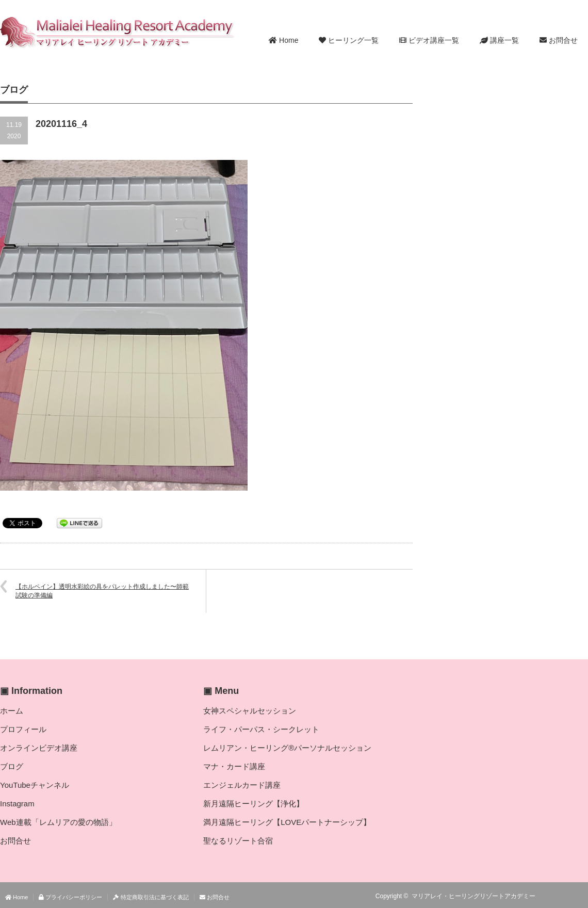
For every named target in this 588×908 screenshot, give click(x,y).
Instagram (17, 804)
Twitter (567, 896)
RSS (552, 896)
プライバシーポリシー (70, 897)
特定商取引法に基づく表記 (151, 897)
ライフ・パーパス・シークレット (261, 729)
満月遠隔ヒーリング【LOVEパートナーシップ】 (287, 822)
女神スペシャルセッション (250, 711)
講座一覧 (499, 40)
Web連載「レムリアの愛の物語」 (58, 822)
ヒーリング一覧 (349, 40)
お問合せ (559, 40)
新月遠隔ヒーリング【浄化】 (254, 804)
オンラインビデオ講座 (39, 748)
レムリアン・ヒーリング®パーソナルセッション (287, 748)
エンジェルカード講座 (242, 785)
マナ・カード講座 (234, 766)
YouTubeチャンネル (35, 785)
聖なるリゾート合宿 (238, 841)
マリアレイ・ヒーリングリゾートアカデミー (473, 896)
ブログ (12, 766)
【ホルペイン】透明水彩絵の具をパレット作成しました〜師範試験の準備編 (102, 591)
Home (283, 40)
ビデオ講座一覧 (429, 40)
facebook (582, 896)
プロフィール (23, 729)
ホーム (12, 711)
